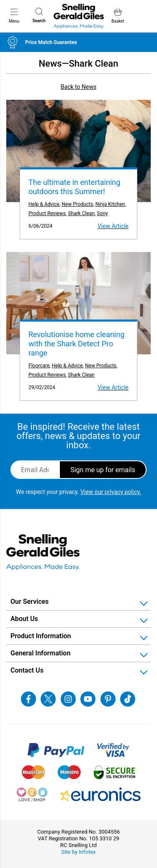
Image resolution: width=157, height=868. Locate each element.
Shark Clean (81, 213)
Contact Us (27, 670)
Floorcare (39, 366)
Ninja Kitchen (110, 204)
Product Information (41, 636)
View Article (113, 226)
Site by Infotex (78, 852)
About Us (24, 619)
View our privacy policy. (111, 492)
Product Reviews (47, 213)
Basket (118, 16)
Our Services (30, 602)
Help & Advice (44, 204)
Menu (14, 16)
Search (39, 15)
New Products (77, 204)
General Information (40, 653)
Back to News (78, 87)
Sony (102, 213)
